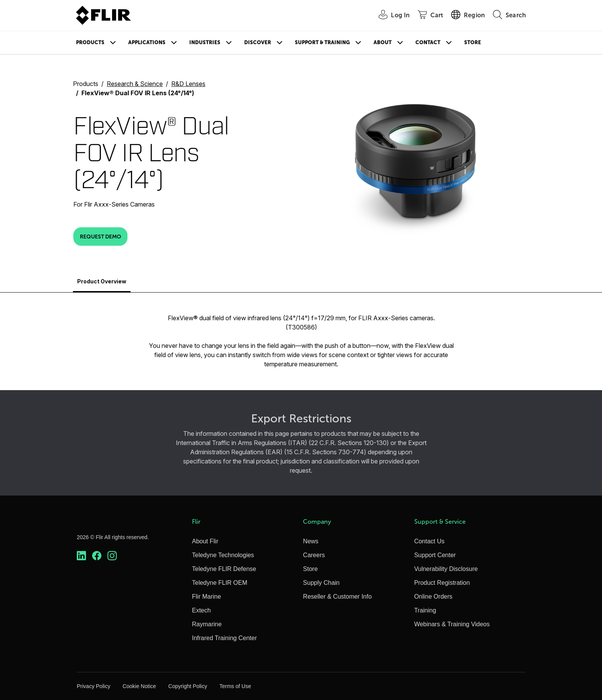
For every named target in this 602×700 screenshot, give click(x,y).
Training (425, 610)
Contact (428, 42)
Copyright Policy (188, 686)
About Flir (205, 541)
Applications (147, 42)
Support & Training (322, 42)
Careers (314, 555)
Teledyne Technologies (223, 555)
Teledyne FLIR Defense (224, 569)
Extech (201, 610)
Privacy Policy (93, 686)
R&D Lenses (188, 84)
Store (473, 42)
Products (90, 42)
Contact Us (429, 541)
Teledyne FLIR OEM (220, 583)
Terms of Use (235, 686)
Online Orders (433, 597)
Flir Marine (207, 597)
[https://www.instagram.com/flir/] (112, 556)
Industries (205, 42)
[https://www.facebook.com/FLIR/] (97, 556)
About (383, 42)
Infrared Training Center (224, 638)
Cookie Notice (139, 686)
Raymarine (207, 624)
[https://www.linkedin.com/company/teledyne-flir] (81, 556)
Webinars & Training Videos (452, 624)
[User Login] (390, 16)
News (311, 541)
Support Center (435, 555)
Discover (258, 42)
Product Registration (442, 583)
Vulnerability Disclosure (446, 569)
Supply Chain (321, 583)
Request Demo (100, 237)
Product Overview (102, 281)
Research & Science (135, 84)
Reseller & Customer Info (337, 597)
